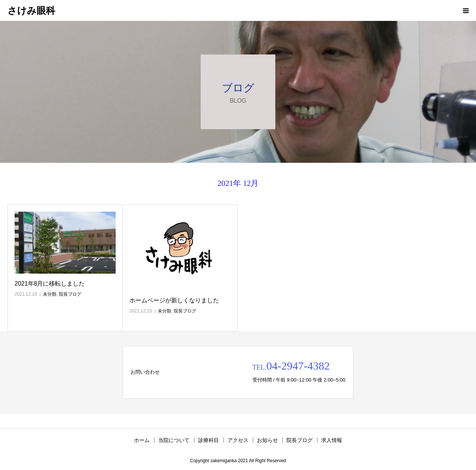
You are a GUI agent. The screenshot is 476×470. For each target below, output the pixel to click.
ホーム (142, 440)
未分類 (50, 294)
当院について (174, 440)
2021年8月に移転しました (50, 284)
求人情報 (332, 440)
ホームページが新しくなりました (174, 300)
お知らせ (267, 440)
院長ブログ (70, 294)
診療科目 (209, 440)
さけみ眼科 (31, 11)
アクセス (238, 440)
